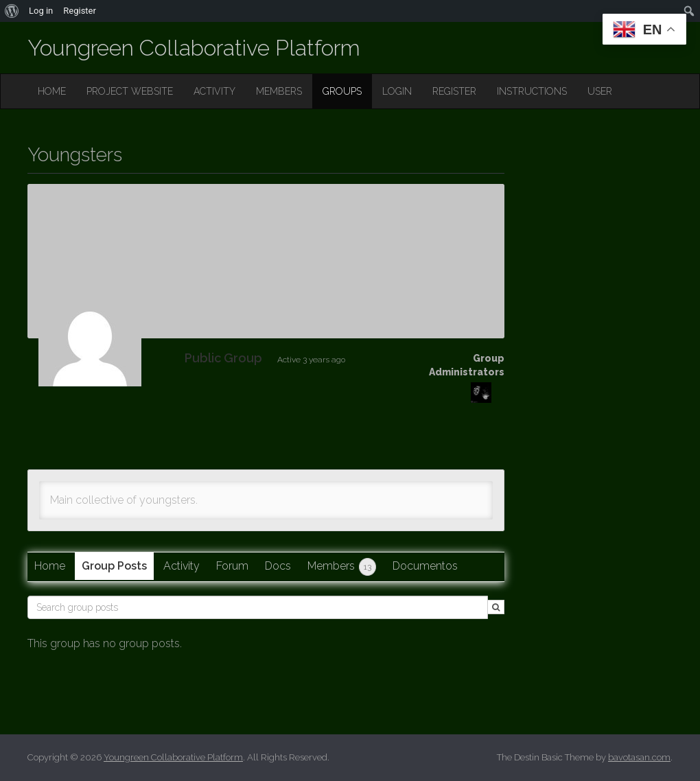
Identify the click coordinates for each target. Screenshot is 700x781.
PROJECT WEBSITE (130, 91)
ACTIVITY (214, 91)
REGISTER (454, 91)
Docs (278, 566)
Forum (232, 566)
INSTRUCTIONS (532, 91)
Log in (41, 11)
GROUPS (342, 91)
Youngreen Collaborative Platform (194, 48)
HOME (52, 91)
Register (80, 11)
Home (50, 566)
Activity (182, 566)
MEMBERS (279, 91)
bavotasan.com (639, 757)
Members (342, 567)
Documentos (425, 566)
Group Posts (114, 566)
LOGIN (397, 91)
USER (600, 91)
